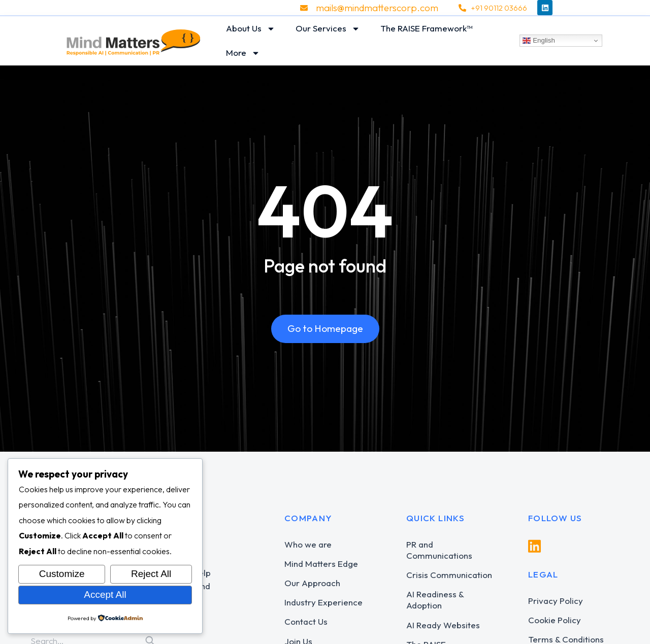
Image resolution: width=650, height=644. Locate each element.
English (539, 41)
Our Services (328, 29)
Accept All (105, 595)
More (243, 53)
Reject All (151, 574)
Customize (62, 574)
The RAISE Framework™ (427, 28)
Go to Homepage (325, 328)
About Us (251, 29)
